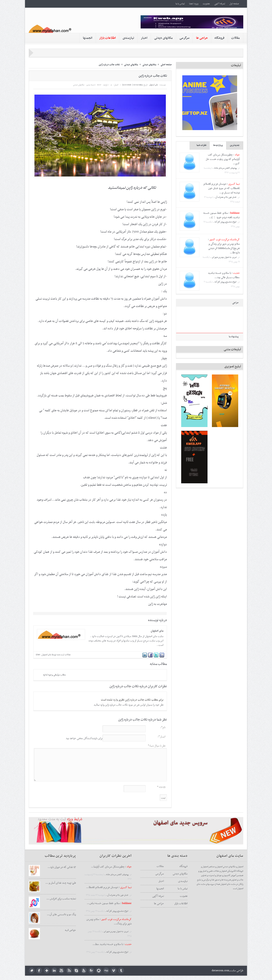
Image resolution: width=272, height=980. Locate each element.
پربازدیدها (218, 145)
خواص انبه (70, 930)
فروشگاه (219, 38)
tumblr (121, 970)
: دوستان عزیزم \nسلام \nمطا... (109, 887)
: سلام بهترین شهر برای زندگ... (109, 922)
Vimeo (114, 970)
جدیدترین (235, 145)
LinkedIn (54, 970)
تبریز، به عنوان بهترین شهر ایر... (223, 257)
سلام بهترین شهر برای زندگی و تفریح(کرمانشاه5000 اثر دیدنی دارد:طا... (224, 248)
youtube (62, 970)
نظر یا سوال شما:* (157, 746)
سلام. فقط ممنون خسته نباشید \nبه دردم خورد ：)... (222, 215)
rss (69, 970)
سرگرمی (184, 38)
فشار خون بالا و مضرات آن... (225, 197)
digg (106, 970)
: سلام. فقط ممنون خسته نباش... (109, 903)
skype (76, 970)
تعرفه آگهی (220, 4)
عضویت (206, 4)
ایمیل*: (162, 737)
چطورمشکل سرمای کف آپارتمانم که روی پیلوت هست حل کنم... (223, 159)
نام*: (163, 727)
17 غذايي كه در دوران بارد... (62, 867)
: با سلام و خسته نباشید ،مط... (112, 944)
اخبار (144, 38)
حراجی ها (159, 904)
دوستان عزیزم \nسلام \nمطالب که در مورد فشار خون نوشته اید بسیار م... (222, 188)
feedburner (84, 970)
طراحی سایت (237, 971)
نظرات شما (201, 145)
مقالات (235, 38)
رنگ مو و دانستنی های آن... (61, 915)
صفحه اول (234, 4)
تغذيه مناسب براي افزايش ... (61, 899)
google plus (47, 970)
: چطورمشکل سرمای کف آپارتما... (111, 867)
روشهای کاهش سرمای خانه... (225, 168)
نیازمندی (128, 38)
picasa (99, 970)
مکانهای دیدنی (163, 38)
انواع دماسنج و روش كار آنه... (225, 222)
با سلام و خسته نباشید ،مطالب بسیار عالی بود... (224, 275)
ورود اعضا (194, 4)
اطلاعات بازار (181, 904)
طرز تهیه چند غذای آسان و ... (61, 883)
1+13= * (161, 787)
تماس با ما (180, 4)
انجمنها (88, 38)
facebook (39, 970)
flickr (91, 970)
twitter (32, 970)
